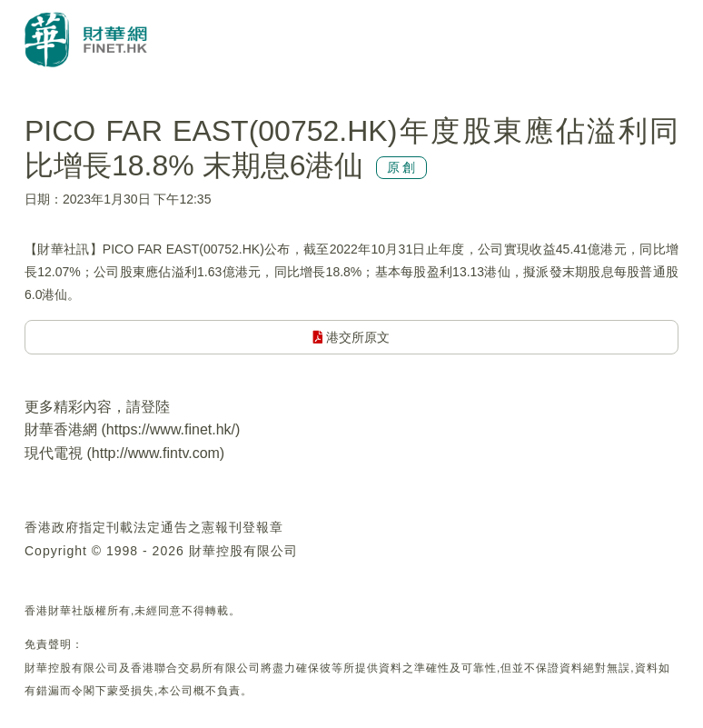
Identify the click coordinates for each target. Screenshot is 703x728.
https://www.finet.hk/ (171, 429)
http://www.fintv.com (156, 453)
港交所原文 (352, 337)
